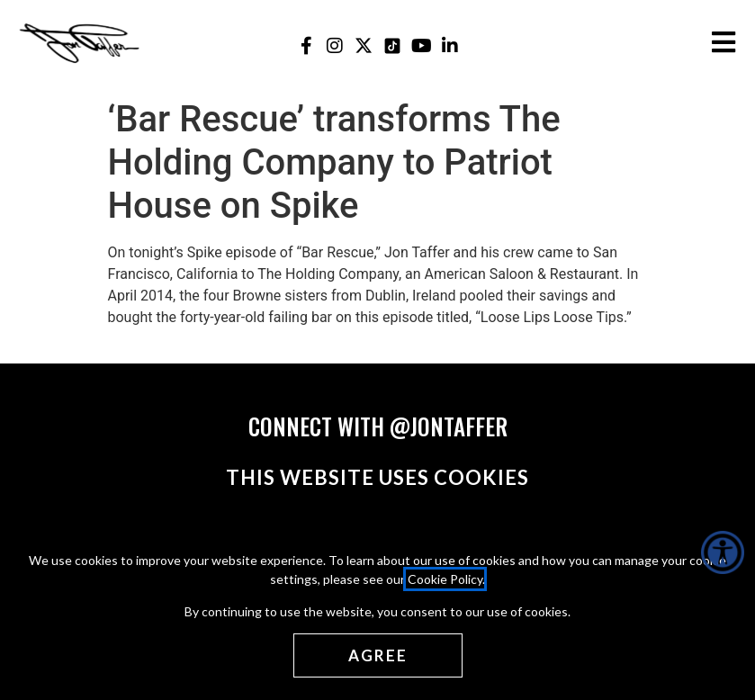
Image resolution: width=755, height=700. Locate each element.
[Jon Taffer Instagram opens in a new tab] (335, 45)
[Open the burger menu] (724, 42)
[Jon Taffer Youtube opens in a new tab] (422, 45)
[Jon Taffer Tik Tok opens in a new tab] (393, 45)
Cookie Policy (445, 578)
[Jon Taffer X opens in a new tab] (364, 45)
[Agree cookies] (377, 655)
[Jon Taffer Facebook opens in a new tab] (306, 45)
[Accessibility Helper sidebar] (723, 552)
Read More (143, 339)
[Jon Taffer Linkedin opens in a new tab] (450, 45)
